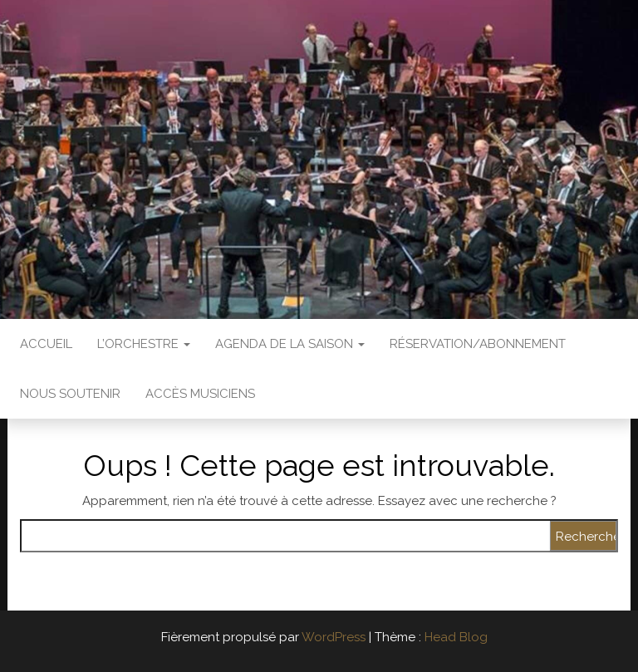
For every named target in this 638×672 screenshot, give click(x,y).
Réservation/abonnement (478, 344)
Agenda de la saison (290, 344)
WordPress (334, 637)
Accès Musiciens (200, 394)
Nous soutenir (70, 394)
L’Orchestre (144, 344)
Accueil (46, 344)
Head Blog (456, 637)
